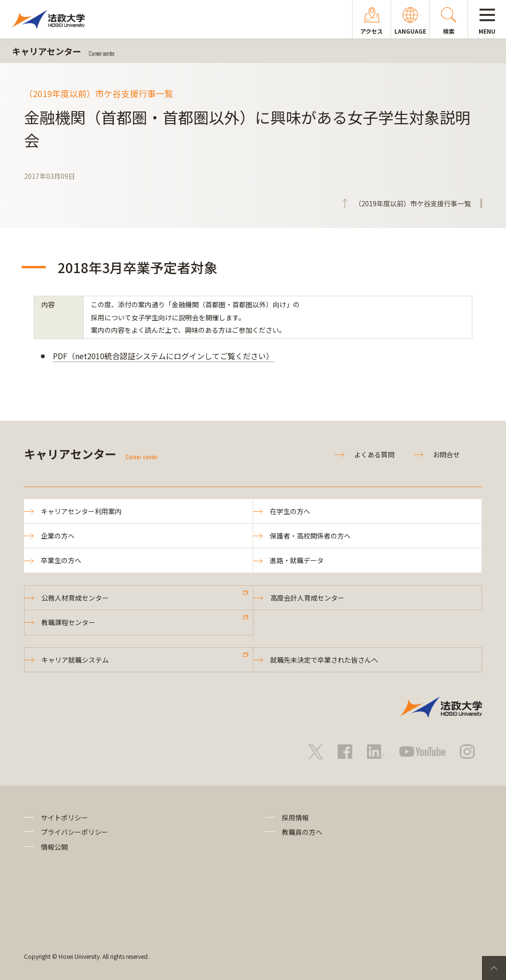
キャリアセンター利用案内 (81, 511)
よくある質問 (374, 454)
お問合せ (446, 454)
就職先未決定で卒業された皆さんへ (324, 660)
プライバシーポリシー (75, 832)
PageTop (494, 968)
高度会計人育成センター (307, 598)
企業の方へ (58, 536)
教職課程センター (68, 622)
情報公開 (54, 847)
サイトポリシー (64, 817)
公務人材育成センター (75, 598)
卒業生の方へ (61, 560)
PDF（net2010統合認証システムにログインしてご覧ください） (163, 356)
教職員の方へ (302, 832)
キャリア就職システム (75, 660)
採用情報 (295, 817)
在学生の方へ (290, 511)
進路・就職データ (297, 560)
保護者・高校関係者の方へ (310, 536)
